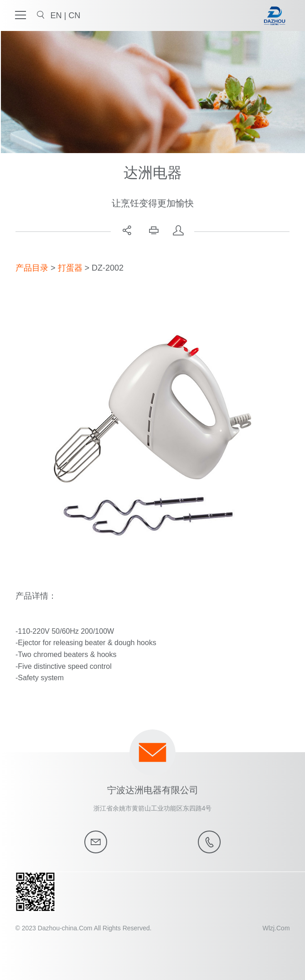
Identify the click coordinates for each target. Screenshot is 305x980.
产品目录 (32, 268)
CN (74, 15)
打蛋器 (70, 268)
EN (57, 15)
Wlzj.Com (276, 928)
